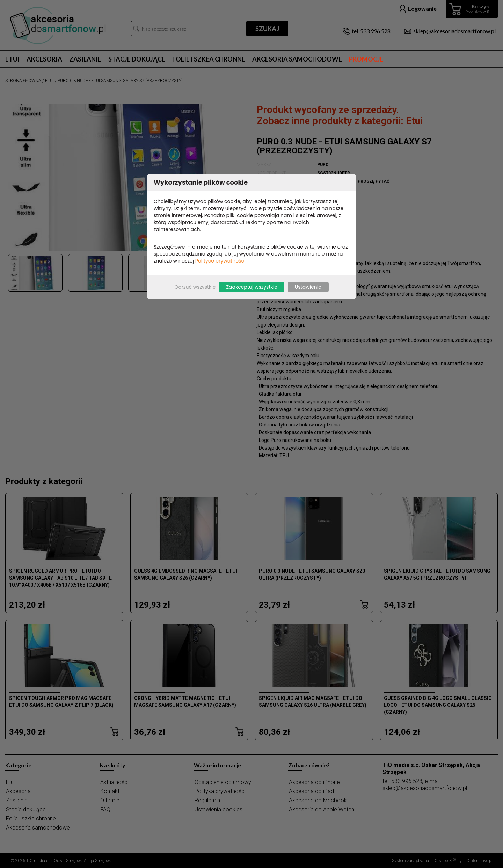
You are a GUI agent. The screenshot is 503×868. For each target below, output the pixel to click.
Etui (12, 59)
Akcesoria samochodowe (297, 59)
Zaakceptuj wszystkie (251, 287)
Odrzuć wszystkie (195, 287)
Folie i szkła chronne (209, 59)
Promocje (366, 59)
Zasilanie (85, 59)
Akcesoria (44, 59)
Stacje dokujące (137, 59)
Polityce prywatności (220, 261)
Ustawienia (308, 287)
